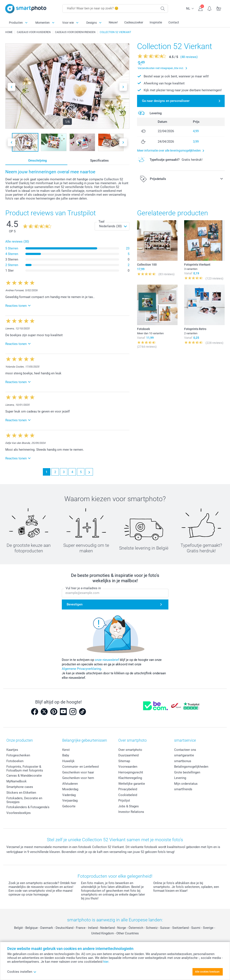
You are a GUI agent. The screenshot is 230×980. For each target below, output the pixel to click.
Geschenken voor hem (78, 778)
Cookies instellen (22, 972)
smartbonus (183, 761)
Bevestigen (75, 604)
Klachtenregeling (130, 778)
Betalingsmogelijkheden (191, 767)
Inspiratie (156, 22)
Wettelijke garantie (132, 784)
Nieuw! (113, 22)
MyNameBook (17, 781)
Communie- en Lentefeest (81, 767)
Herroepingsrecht (131, 772)
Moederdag (70, 789)
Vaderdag (69, 795)
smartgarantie (184, 755)
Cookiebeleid (128, 795)
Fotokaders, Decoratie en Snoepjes (24, 800)
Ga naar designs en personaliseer (166, 101)
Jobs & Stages (129, 806)
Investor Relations (131, 812)
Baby (66, 755)
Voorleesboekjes (19, 813)
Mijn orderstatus (186, 784)
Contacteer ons (185, 750)
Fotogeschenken (18, 755)
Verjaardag (70, 801)
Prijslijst (124, 801)
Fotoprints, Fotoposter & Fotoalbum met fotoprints (25, 769)
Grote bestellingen (187, 772)
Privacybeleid (128, 789)
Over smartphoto (130, 750)
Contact (174, 22)
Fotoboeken (15, 761)
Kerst (66, 750)
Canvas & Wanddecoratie (24, 776)
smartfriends (183, 789)
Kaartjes (12, 750)
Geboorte (69, 806)
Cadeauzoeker (134, 22)
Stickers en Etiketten (21, 793)
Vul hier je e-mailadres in (83, 588)
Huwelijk (68, 761)
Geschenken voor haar (78, 772)
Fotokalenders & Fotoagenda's (28, 807)
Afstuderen (70, 784)
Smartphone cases (20, 787)
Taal (101, 221)
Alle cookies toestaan (207, 972)
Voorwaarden (128, 767)
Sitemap (124, 761)
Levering (180, 778)
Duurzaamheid (128, 755)
